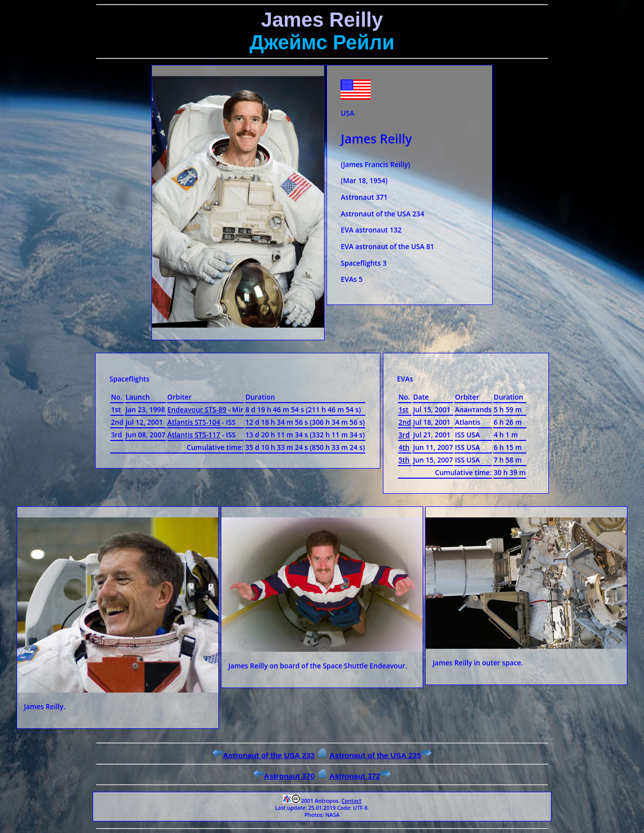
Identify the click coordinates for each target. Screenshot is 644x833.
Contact (351, 801)
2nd (405, 422)
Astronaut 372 (360, 776)
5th (404, 460)
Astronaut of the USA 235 (380, 755)
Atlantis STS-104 (194, 422)
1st (404, 409)
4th (404, 447)
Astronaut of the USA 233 (264, 755)
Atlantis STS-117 (194, 435)
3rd (404, 435)
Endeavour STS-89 (197, 409)
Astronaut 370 (284, 776)
